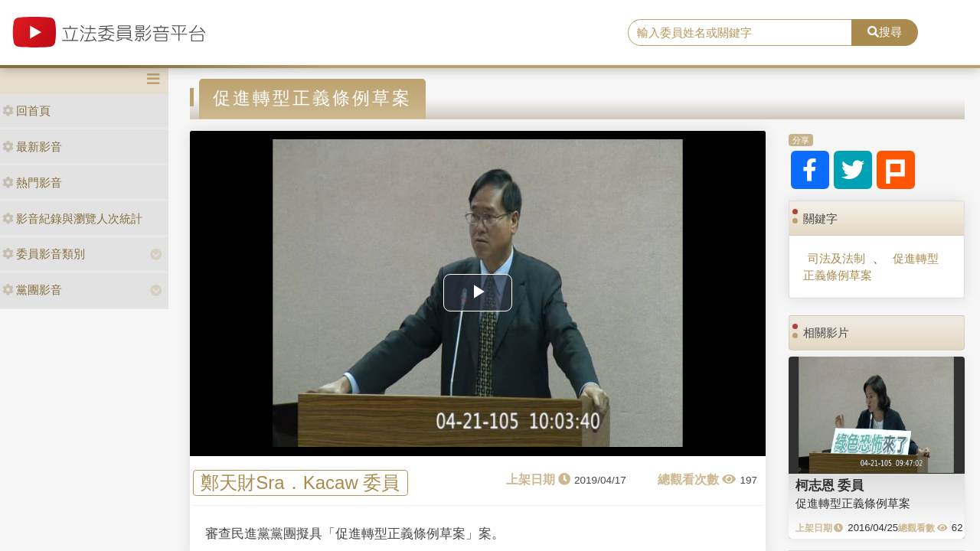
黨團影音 (32, 290)
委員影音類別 (44, 254)
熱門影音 (32, 183)
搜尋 (885, 32)
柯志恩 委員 (830, 485)
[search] (740, 33)
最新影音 (32, 147)
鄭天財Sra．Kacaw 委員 (300, 483)
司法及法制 (836, 258)
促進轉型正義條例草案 (871, 266)
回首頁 (26, 111)
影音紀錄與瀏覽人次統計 (72, 218)
